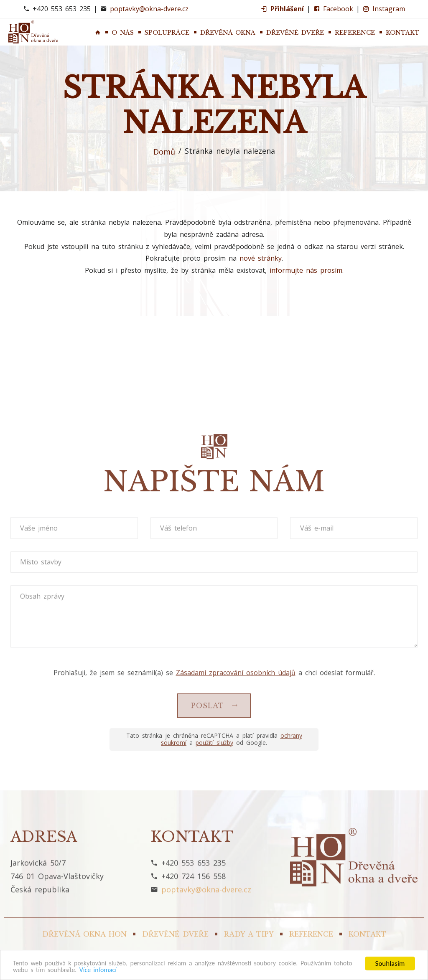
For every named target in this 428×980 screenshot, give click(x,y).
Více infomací (126, 970)
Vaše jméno (40, 862)
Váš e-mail (317, 862)
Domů (164, 152)
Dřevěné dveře (295, 33)
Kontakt (403, 33)
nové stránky (261, 258)
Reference (355, 33)
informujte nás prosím (306, 270)
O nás (123, 33)
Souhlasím (390, 963)
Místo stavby (42, 896)
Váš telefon (179, 862)
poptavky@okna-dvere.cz (149, 9)
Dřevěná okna (228, 33)
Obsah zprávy (43, 930)
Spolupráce (167, 33)
